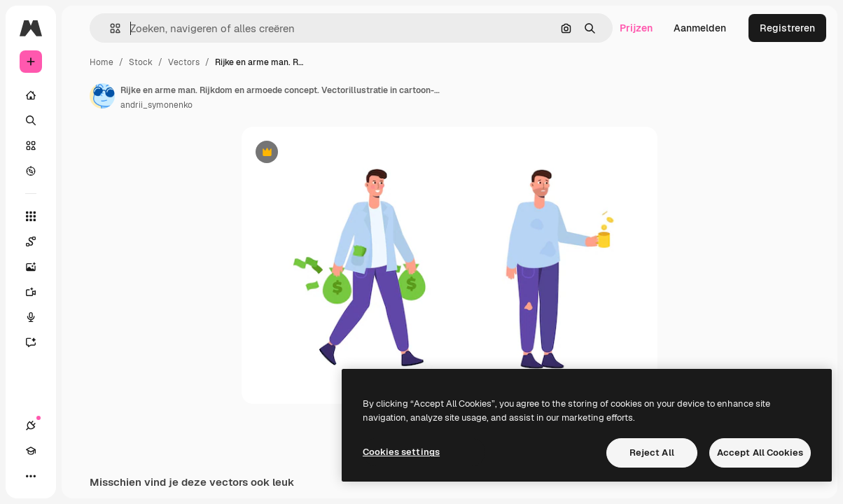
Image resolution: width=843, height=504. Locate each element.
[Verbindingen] (31, 426)
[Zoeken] (31, 120)
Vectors (184, 62)
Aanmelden (700, 28)
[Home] (31, 95)
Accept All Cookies (760, 453)
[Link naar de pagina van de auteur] (102, 96)
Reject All (652, 453)
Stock (141, 62)
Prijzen (636, 28)
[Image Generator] (38, 267)
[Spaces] (38, 241)
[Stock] (31, 146)
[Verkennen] (31, 171)
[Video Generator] (38, 292)
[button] (110, 28)
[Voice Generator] (38, 317)
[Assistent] (38, 342)
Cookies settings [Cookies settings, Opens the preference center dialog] (401, 452)
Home (102, 62)
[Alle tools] (31, 216)
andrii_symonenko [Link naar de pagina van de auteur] (156, 105)
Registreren (787, 28)
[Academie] (31, 451)
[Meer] (31, 476)
